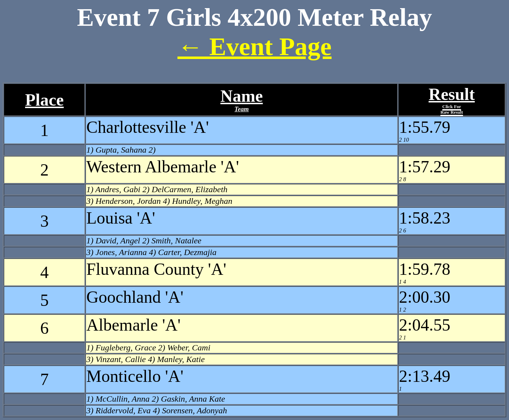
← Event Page (255, 47)
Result (452, 100)
